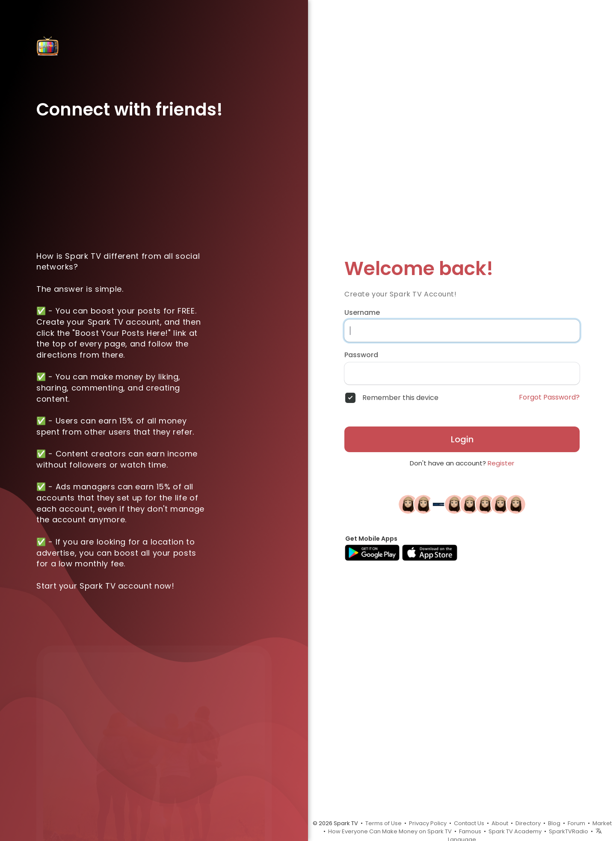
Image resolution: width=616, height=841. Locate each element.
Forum (576, 823)
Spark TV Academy (515, 831)
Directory (528, 823)
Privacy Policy (428, 823)
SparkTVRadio (569, 831)
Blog (554, 823)
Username (362, 313)
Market (602, 823)
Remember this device (400, 398)
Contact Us (469, 823)
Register (501, 463)
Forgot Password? (549, 397)
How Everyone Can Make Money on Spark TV (390, 831)
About (500, 823)
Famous (470, 831)
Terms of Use (384, 823)
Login (462, 439)
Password (361, 355)
